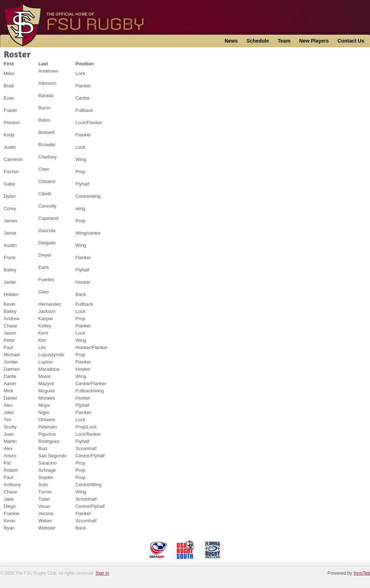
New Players (314, 41)
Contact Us (351, 41)
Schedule (258, 41)
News (231, 41)
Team (284, 41)
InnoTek (362, 573)
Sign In (102, 573)
